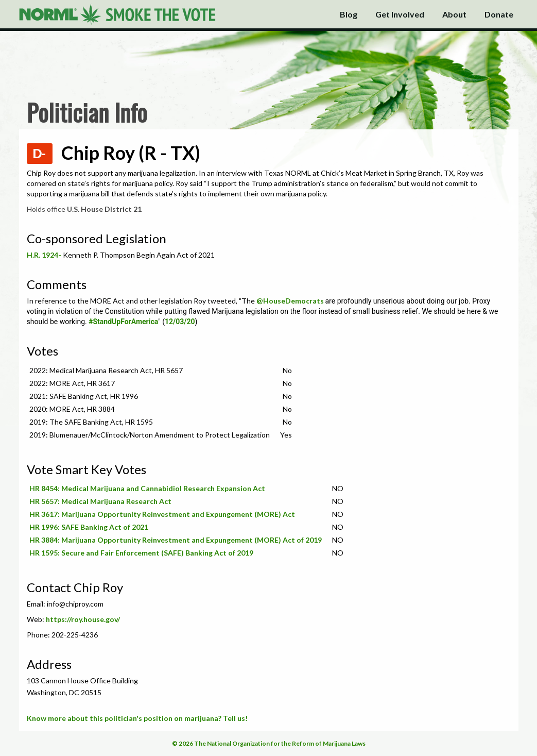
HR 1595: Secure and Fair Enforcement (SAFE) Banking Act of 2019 (141, 553)
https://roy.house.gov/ (83, 619)
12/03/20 (180, 322)
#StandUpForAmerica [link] (123, 322)
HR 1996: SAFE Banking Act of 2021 (89, 527)
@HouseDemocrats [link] (290, 301)
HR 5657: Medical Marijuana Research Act (100, 501)
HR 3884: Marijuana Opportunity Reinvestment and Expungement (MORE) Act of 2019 (176, 540)
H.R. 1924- (44, 255)
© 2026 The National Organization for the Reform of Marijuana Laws (269, 743)
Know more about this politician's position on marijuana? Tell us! (137, 718)
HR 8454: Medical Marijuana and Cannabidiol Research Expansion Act (147, 488)
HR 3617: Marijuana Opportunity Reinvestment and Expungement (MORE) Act (162, 514)
